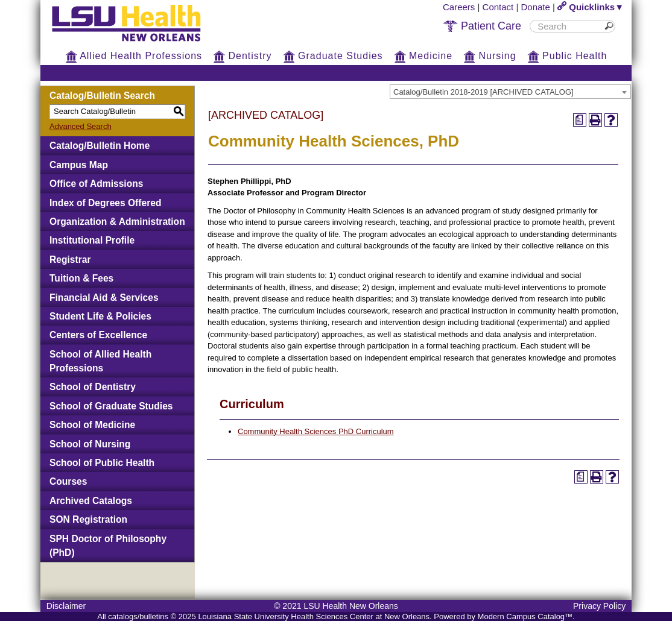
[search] (568, 26)
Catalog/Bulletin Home (100, 146)
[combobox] (510, 92)
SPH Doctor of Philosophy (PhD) (108, 546)
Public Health (567, 56)
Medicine (423, 56)
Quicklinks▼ (591, 7)
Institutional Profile (92, 240)
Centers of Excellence (98, 335)
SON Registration (88, 519)
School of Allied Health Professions (100, 361)
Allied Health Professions (134, 56)
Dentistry (242, 56)
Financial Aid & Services (104, 298)
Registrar (70, 260)
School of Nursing (90, 444)
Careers (459, 7)
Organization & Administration (117, 222)
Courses (68, 481)
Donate (536, 7)
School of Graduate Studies (111, 406)
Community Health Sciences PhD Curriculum (316, 431)
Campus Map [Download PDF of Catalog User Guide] (79, 165)
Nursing (490, 56)
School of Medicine (92, 425)
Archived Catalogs (91, 501)
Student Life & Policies (100, 316)
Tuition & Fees (81, 278)
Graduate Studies (333, 56)
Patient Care (482, 26)
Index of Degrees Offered (105, 203)
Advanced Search (81, 126)
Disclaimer (66, 606)
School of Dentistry (93, 387)
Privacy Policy (599, 606)
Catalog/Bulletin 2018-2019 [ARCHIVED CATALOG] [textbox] (483, 92)
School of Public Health (102, 463)
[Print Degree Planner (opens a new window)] (580, 120)
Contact (498, 7)
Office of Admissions (96, 184)
